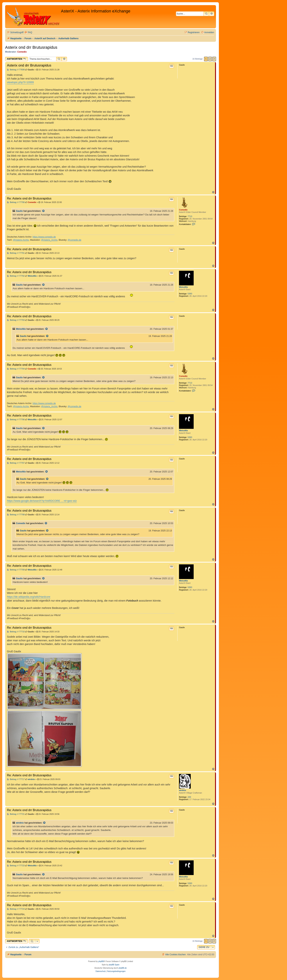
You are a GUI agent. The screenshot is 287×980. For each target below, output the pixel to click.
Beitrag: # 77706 (16, 420)
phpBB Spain (114, 965)
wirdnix (183, 790)
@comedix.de (74, 240)
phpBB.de (123, 968)
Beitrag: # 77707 (16, 463)
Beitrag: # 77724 (16, 909)
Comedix (22, 52)
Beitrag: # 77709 (16, 570)
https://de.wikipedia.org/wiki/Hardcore (29, 597)
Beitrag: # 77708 (16, 515)
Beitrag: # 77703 (16, 320)
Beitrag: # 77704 (16, 369)
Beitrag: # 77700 (16, 202)
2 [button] (210, 59)
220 (189, 797)
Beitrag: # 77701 (16, 253)
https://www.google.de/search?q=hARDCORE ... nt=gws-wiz (42, 501)
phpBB (101, 961)
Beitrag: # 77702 (16, 276)
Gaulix (19, 211)
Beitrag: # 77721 (16, 814)
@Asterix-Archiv (21, 240)
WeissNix (183, 287)
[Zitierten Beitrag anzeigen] (44, 211)
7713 (190, 216)
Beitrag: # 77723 (16, 866)
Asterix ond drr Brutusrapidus (31, 47)
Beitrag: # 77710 (16, 632)
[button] (214, 59)
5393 (190, 294)
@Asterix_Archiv (49, 240)
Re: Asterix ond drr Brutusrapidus (29, 198)
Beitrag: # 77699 (16, 70)
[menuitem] (28, 33)
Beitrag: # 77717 (16, 779)
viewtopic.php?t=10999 (20, 82)
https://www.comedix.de (44, 237)
